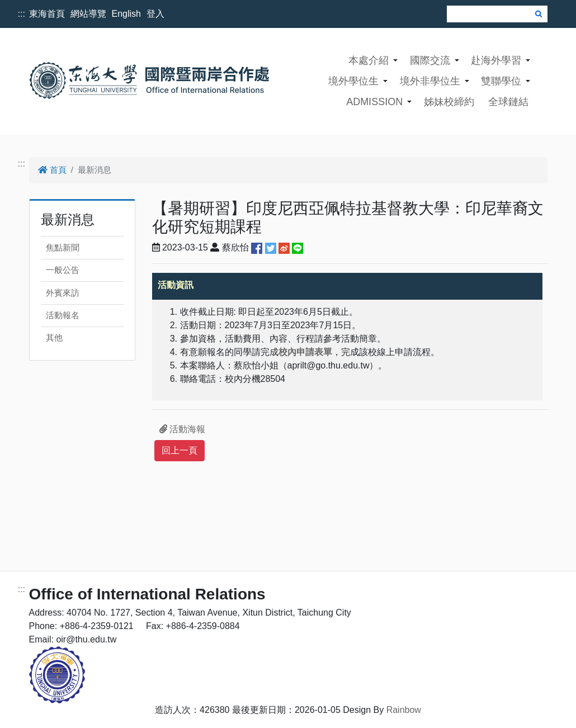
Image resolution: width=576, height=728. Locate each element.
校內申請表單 (305, 352)
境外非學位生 (430, 81)
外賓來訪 (63, 293)
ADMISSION (374, 102)
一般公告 (63, 270)
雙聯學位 (501, 81)
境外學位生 (353, 81)
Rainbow (404, 710)
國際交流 (430, 60)
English (126, 14)
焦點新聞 (63, 247)
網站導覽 (88, 14)
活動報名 (63, 315)
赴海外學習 (496, 60)
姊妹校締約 (449, 102)
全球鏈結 (508, 102)
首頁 (52, 170)
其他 (54, 337)
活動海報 (182, 429)
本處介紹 (369, 60)
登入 (155, 14)
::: (22, 14)
